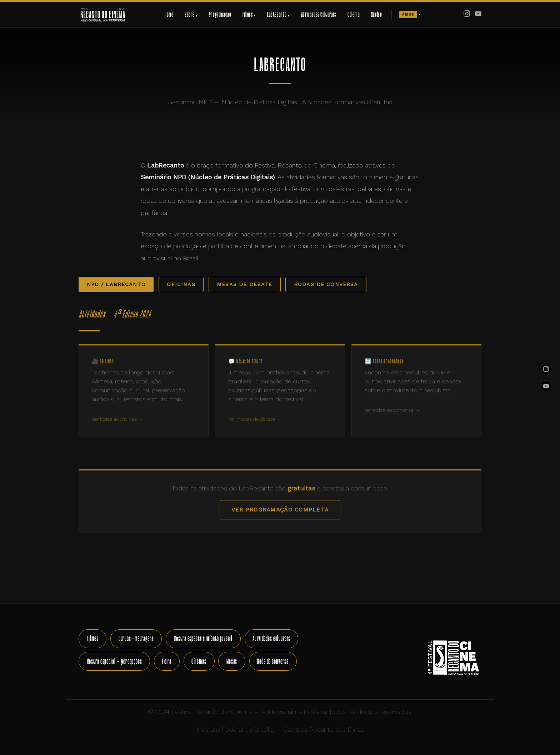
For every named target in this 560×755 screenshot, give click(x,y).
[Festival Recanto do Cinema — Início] (103, 15)
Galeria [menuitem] (354, 14)
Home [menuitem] (169, 14)
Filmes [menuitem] (249, 14)
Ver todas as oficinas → (117, 427)
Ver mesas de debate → (255, 427)
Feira (167, 661)
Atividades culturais (271, 638)
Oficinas (181, 284)
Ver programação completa (280, 517)
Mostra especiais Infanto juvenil (203, 638)
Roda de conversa (273, 661)
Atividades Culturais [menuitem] (319, 14)
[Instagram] (467, 15)
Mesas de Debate (244, 284)
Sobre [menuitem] (191, 14)
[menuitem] (410, 15)
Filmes (93, 638)
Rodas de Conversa (326, 284)
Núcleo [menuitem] (377, 14)
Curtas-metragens (136, 638)
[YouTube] (478, 15)
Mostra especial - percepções (114, 661)
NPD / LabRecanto (116, 284)
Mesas (232, 661)
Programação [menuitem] (220, 14)
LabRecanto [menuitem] (278, 14)
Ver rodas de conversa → (392, 418)
